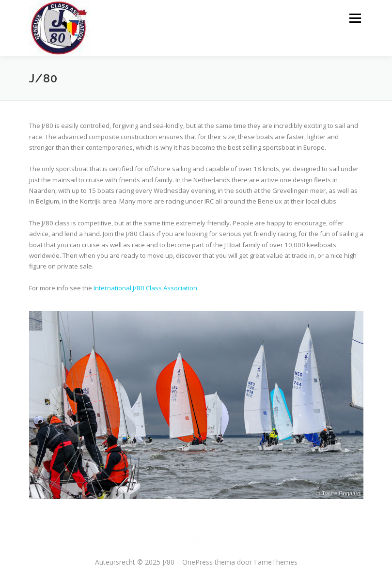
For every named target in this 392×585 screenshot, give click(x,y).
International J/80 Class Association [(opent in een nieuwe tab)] (145, 288)
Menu (355, 18)
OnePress (197, 562)
